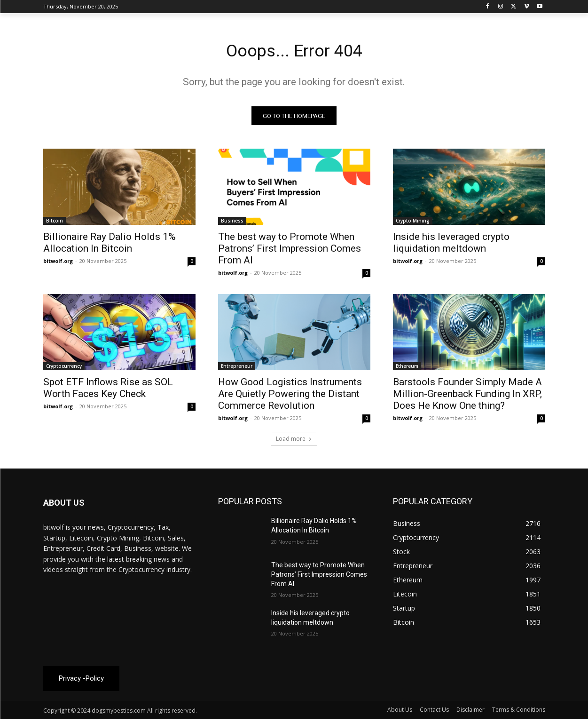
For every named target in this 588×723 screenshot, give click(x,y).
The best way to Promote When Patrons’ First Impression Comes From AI (290, 251)
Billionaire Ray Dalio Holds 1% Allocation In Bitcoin (110, 245)
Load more (294, 441)
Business (232, 223)
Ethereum (407, 369)
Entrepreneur (237, 369)
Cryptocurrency (64, 369)
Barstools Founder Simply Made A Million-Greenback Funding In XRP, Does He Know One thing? (467, 397)
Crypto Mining (413, 223)
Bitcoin (55, 223)
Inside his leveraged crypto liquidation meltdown (451, 245)
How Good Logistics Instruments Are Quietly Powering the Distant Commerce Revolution (290, 397)
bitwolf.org (58, 264)
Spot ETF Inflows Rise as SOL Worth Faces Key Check (108, 391)
